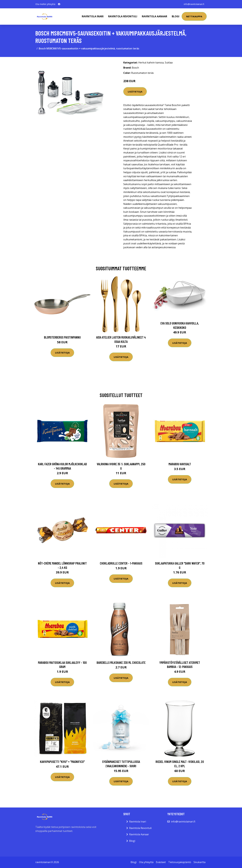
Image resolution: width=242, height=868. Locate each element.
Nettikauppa (194, 16)
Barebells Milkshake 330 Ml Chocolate (121, 662)
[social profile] (59, 4)
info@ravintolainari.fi (194, 4)
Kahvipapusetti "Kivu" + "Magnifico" (62, 762)
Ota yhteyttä (146, 862)
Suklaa (169, 63)
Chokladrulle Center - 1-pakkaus (121, 563)
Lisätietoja (135, 92)
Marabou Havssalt (180, 464)
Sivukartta (199, 862)
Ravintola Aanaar (154, 16)
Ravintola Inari (93, 16)
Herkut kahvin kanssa (151, 63)
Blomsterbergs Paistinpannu (62, 337)
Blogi (176, 16)
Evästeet (161, 862)
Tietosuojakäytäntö (180, 862)
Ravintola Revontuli (123, 16)
